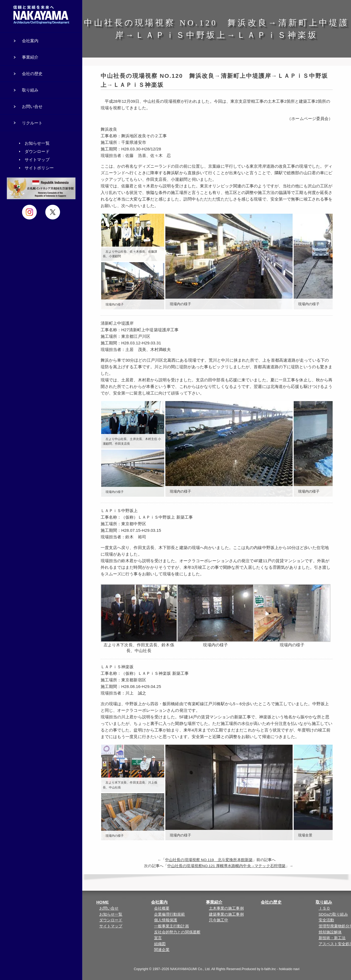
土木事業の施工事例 (226, 908)
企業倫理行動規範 (170, 914)
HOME (102, 902)
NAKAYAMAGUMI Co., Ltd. (190, 969)
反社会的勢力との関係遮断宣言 (177, 935)
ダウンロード (111, 920)
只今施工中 (219, 920)
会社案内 (159, 902)
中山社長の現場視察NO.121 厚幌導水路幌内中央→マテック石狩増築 (226, 866)
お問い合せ (109, 908)
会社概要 (162, 908)
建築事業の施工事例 (226, 914)
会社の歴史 (271, 902)
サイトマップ (111, 926)
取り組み (324, 902)
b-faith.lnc (269, 969)
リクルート (32, 123)
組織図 (160, 944)
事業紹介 (214, 902)
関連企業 (162, 950)
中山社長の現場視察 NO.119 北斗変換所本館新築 (209, 860)
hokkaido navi (289, 969)
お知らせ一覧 (111, 914)
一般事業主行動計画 (172, 926)
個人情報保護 (166, 920)
